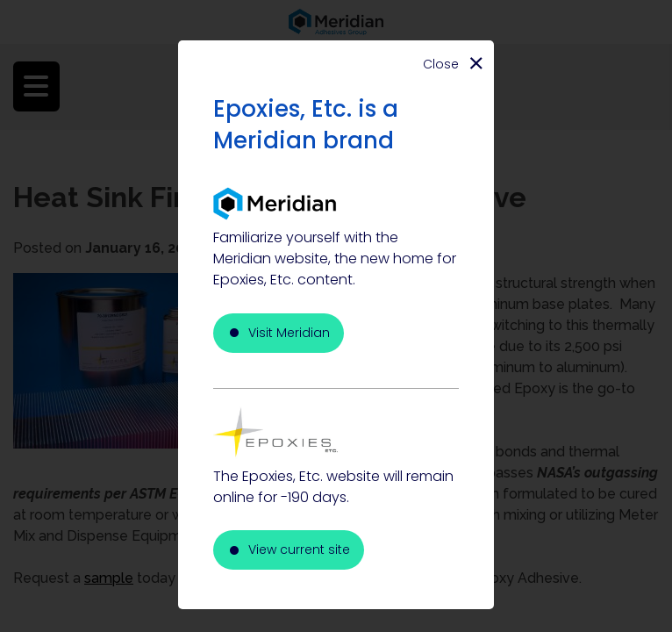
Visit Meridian (289, 333)
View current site (299, 549)
